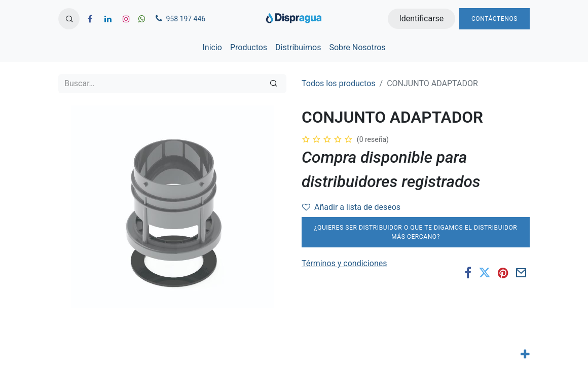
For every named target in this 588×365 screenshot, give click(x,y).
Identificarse (421, 19)
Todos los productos (339, 83)
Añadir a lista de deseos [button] (351, 207)
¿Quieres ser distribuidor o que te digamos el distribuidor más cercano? (416, 232)
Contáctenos (494, 19)
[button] (69, 19)
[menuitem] (212, 48)
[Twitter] (485, 273)
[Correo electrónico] (521, 273)
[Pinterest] (503, 273)
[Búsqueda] (273, 84)
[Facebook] (468, 273)
